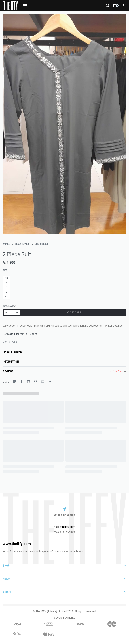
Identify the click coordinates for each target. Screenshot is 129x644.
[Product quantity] (12, 312)
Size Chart (10, 306)
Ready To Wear (23, 244)
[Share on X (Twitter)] (15, 382)
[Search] (107, 5)
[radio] (6, 278)
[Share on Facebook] (22, 382)
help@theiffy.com (64, 527)
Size (5, 270)
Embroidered (42, 244)
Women (6, 244)
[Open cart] (116, 6)
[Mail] (42, 382)
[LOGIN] (124, 6)
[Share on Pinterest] (35, 382)
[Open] (25, 6)
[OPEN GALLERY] (64, 124)
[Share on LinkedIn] (29, 382)
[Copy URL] (49, 382)
